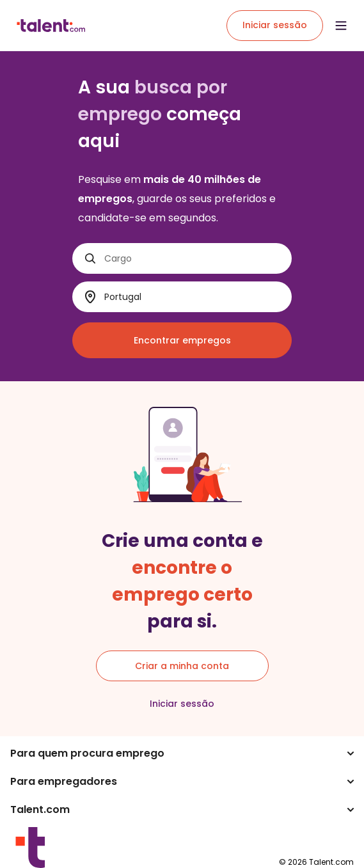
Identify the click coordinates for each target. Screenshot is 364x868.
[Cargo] (193, 259)
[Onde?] (193, 297)
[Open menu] (341, 26)
